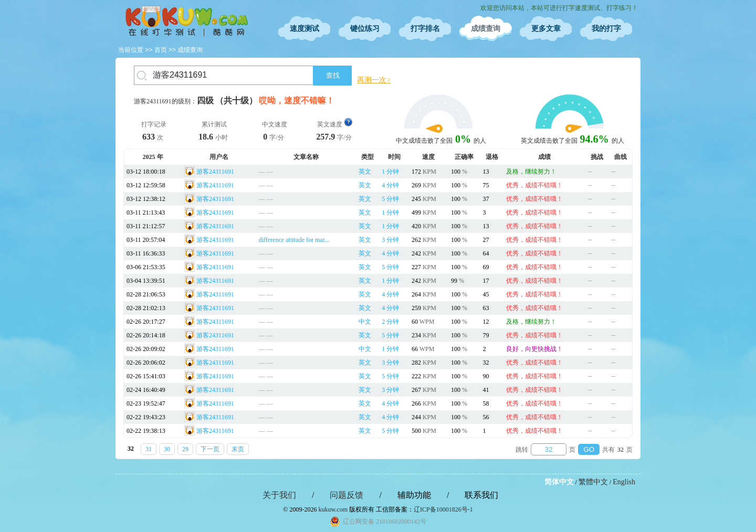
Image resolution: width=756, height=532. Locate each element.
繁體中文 (593, 482)
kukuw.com (333, 509)
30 (167, 449)
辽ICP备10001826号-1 (443, 509)
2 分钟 (390, 322)
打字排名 (425, 29)
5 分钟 (390, 199)
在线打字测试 (186, 21)
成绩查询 (486, 29)
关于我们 (279, 495)
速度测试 (304, 29)
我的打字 (606, 29)
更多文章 (546, 29)
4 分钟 (390, 185)
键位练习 (365, 29)
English (624, 482)
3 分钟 (390, 240)
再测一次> (374, 80)
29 (185, 449)
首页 (161, 50)
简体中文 (559, 482)
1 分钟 (390, 172)
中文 (365, 322)
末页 (238, 449)
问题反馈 (346, 495)
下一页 (210, 449)
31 (149, 449)
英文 (365, 172)
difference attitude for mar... (294, 240)
